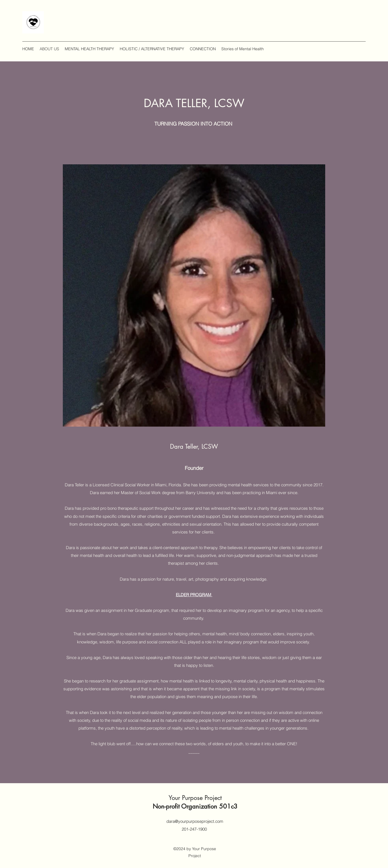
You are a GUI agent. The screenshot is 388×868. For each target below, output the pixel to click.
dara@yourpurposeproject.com (195, 821)
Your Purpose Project (195, 798)
